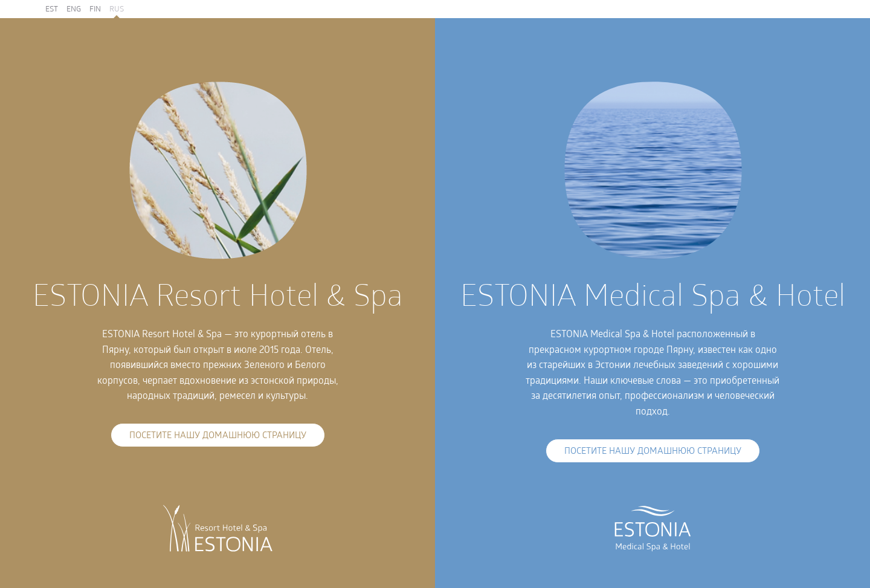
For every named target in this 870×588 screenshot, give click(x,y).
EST (52, 9)
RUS (117, 9)
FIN (95, 9)
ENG (74, 9)
